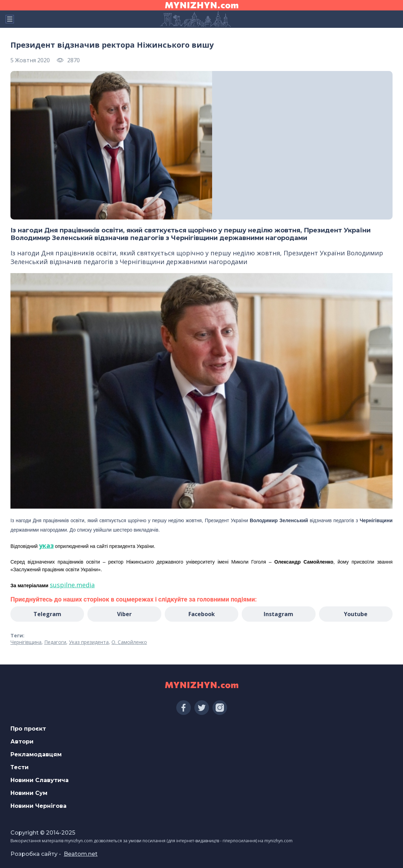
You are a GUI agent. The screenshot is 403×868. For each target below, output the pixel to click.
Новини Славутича (40, 780)
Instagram (278, 614)
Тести (20, 767)
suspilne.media (72, 585)
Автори (22, 742)
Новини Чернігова (38, 806)
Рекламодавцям (36, 754)
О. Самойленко (129, 642)
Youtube (356, 614)
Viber (124, 614)
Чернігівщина (26, 642)
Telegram (47, 614)
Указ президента (89, 642)
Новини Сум (29, 793)
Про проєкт (28, 729)
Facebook (202, 614)
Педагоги (55, 642)
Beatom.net (81, 854)
